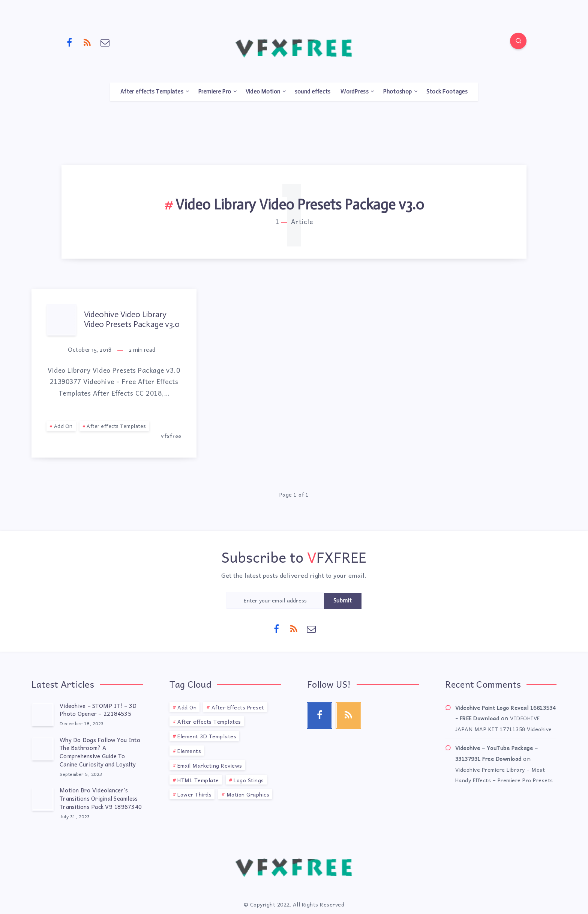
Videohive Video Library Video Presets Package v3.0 (132, 319)
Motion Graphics (248, 794)
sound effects (313, 92)
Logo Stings (249, 780)
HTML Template (198, 780)
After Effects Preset (238, 707)
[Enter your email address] (275, 600)
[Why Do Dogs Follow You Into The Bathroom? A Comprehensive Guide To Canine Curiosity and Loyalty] (43, 748)
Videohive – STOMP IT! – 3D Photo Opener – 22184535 (98, 710)
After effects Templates (152, 92)
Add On (63, 426)
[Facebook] (69, 42)
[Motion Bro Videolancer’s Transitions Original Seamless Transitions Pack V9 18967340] (43, 799)
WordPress (355, 92)
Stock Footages (447, 92)
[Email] (105, 42)
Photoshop (397, 92)
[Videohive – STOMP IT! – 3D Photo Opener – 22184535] (43, 714)
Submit (343, 601)
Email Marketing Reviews (210, 765)
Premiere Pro (215, 92)
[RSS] (87, 42)
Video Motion (263, 92)
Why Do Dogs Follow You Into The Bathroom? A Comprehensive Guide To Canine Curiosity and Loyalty (100, 752)
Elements (189, 751)
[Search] (518, 41)
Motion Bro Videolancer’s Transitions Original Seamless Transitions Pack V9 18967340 (101, 798)
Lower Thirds (194, 794)
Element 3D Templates (207, 736)
